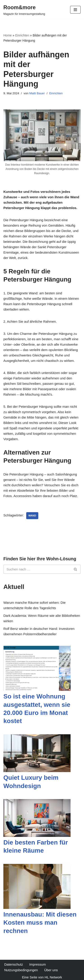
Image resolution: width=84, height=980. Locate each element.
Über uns (51, 970)
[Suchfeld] (37, 569)
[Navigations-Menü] (75, 10)
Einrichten (22, 35)
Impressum (37, 964)
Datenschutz (14, 964)
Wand (32, 516)
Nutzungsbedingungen (21, 970)
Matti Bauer (37, 93)
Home (8, 35)
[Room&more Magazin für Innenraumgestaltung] (24, 10)
